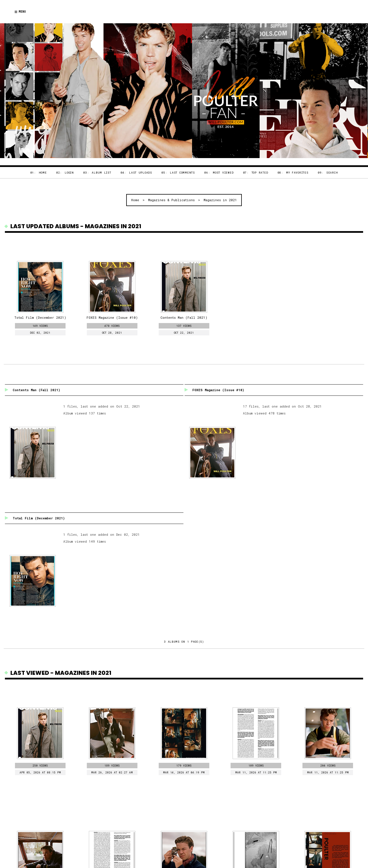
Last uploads (141, 173)
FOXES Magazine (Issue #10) (218, 390)
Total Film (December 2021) (39, 518)
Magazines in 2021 (220, 200)
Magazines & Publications (171, 200)
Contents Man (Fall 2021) (36, 390)
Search (332, 173)
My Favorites (297, 173)
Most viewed (223, 173)
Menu (20, 12)
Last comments (182, 173)
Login (69, 173)
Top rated (260, 173)
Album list (101, 173)
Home (43, 173)
